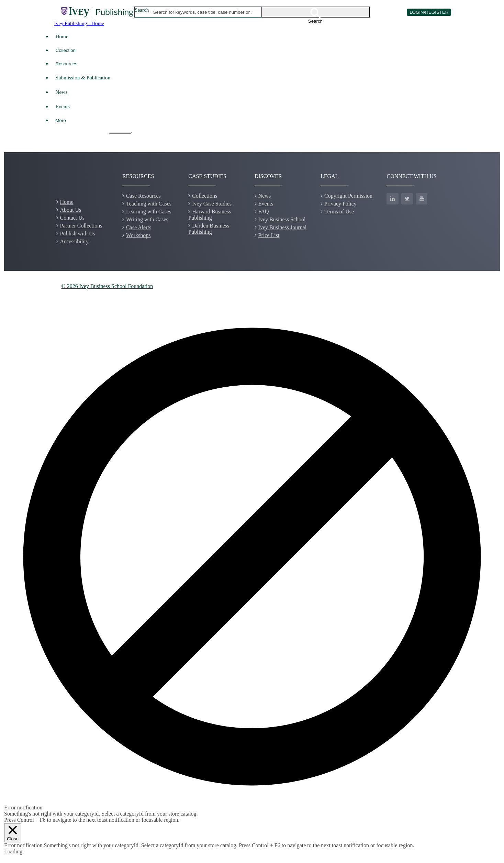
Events (63, 106)
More (61, 120)
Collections (205, 196)
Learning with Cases (149, 212)
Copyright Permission (348, 196)
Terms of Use (339, 212)
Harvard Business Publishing (210, 215)
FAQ (264, 212)
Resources (67, 64)
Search (142, 10)
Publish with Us (78, 234)
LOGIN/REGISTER (429, 12)
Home (62, 36)
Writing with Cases (147, 219)
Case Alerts (139, 227)
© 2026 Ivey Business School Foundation (107, 286)
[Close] (13, 833)
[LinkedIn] (392, 199)
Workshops (138, 235)
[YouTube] (422, 199)
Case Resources (143, 196)
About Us (71, 210)
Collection (66, 50)
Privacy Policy (340, 204)
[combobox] (202, 12)
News (62, 92)
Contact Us (72, 218)
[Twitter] (407, 199)
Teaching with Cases (149, 204)
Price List (269, 235)
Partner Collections (81, 226)
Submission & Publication (83, 78)
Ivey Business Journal (282, 227)
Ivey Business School (282, 219)
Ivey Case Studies (212, 204)
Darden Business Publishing (209, 229)
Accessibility (75, 241)
